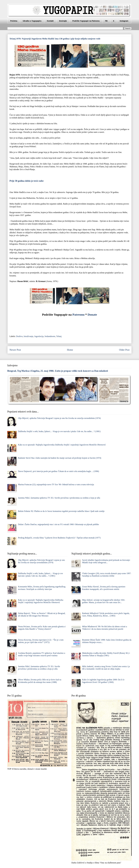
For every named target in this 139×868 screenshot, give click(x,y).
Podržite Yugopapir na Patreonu (86, 21)
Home (70, 350)
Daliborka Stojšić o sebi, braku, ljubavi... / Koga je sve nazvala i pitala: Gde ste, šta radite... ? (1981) (59, 431)
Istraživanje (29, 336)
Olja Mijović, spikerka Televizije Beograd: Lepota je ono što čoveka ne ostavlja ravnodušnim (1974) (59, 418)
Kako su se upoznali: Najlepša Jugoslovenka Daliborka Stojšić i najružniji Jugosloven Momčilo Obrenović (62, 445)
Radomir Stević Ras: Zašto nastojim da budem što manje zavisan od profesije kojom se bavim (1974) (59, 458)
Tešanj (59, 336)
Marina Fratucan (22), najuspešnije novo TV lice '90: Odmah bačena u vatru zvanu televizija (56, 484)
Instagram (124, 21)
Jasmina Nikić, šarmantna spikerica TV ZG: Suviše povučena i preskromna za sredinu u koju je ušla (59, 498)
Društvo (19, 336)
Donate (92, 315)
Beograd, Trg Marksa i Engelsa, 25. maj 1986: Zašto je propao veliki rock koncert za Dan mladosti (58, 371)
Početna (14, 21)
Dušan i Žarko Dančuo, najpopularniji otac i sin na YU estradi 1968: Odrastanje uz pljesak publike (58, 524)
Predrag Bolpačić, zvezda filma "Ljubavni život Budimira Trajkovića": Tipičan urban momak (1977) (59, 538)
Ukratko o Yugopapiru (32, 21)
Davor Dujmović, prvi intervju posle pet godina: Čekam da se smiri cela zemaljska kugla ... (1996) (58, 471)
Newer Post (15, 350)
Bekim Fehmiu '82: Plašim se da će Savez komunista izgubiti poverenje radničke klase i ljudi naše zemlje (61, 511)
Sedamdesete (50, 336)
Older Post (124, 350)
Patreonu (78, 315)
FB (106, 21)
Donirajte (63, 21)
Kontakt (50, 21)
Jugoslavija (39, 336)
